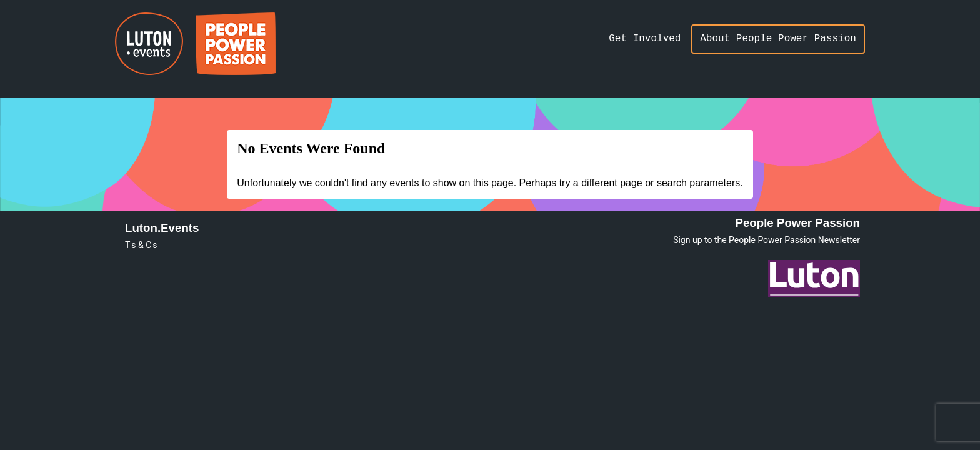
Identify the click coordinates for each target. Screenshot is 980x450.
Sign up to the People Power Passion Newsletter (767, 240)
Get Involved (645, 39)
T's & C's (141, 245)
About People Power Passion (778, 39)
